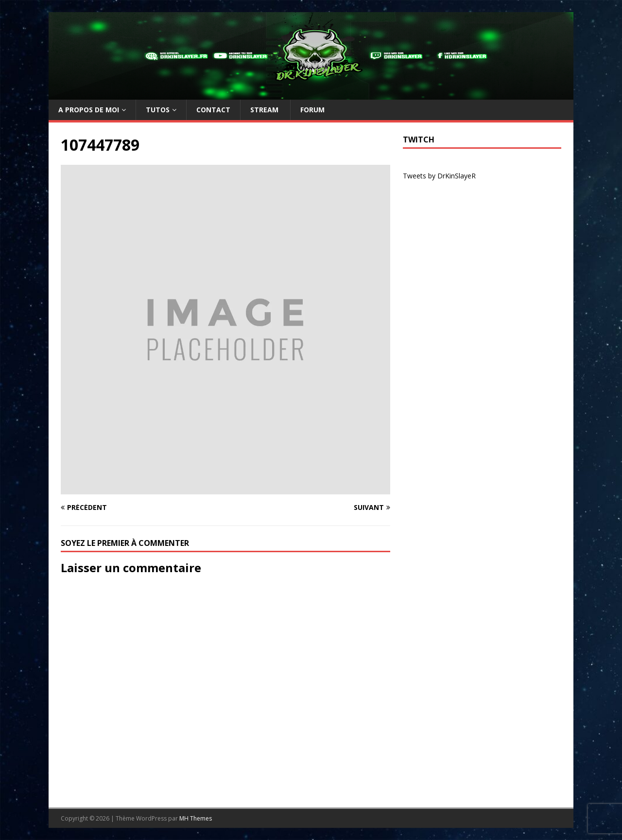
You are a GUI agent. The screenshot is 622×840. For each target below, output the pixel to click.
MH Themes (196, 818)
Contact (213, 110)
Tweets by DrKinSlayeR (439, 176)
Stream (265, 110)
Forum (312, 110)
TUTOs (158, 110)
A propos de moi (89, 110)
